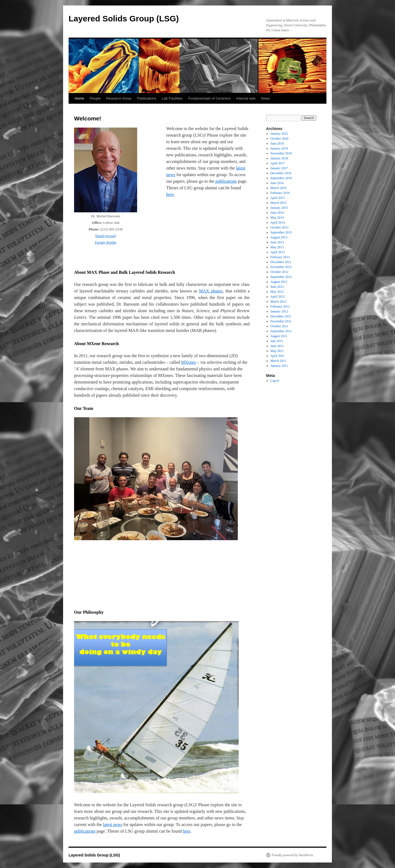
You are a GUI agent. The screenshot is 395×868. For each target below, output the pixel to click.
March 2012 (278, 301)
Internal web (246, 98)
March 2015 (278, 203)
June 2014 (277, 213)
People (95, 98)
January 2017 (279, 168)
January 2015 (279, 208)
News (266, 98)
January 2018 (279, 158)
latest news (113, 825)
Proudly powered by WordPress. (293, 855)
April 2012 (278, 297)
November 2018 (281, 153)
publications (226, 181)
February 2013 (280, 257)
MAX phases (211, 291)
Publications (147, 98)
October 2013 (280, 227)
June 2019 (277, 143)
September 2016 (281, 178)
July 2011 (277, 341)
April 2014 (278, 222)
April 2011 (278, 356)
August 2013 (279, 237)
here (170, 194)
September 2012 (281, 277)
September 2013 (281, 232)
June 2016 (277, 183)
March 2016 (278, 188)
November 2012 (281, 267)
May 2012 (277, 292)
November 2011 (281, 321)
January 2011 (279, 366)
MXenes (188, 362)
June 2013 (277, 242)
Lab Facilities (172, 98)
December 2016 (281, 173)
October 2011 (279, 326)
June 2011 (277, 346)
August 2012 (279, 282)
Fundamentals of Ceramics (209, 98)
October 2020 (280, 139)
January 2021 (279, 134)
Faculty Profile (106, 242)
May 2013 (277, 247)
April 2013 (278, 252)
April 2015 (278, 198)
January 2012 (279, 311)
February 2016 (280, 193)
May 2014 (277, 218)
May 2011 (277, 351)
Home (79, 98)
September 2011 (281, 331)
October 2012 (280, 272)
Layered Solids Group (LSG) (124, 19)
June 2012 (277, 287)
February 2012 (280, 306)
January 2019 (279, 148)
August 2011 (279, 336)
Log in (275, 381)
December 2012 (281, 262)
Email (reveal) (106, 236)
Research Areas (119, 98)
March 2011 (278, 361)
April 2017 (278, 163)
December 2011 (281, 316)
